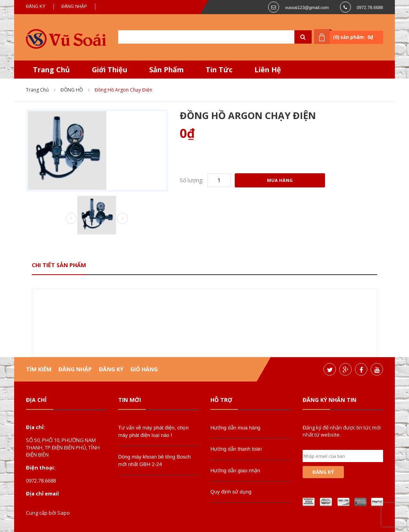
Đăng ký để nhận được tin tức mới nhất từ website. (342, 431)
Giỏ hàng (144, 369)
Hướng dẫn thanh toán (236, 449)
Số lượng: (192, 180)
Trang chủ (37, 90)
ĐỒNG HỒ (72, 90)
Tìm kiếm (39, 369)
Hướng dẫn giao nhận (235, 471)
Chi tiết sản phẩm (59, 265)
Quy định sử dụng (231, 492)
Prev (71, 219)
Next (122, 218)
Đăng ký (36, 6)
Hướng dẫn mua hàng (235, 428)
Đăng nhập (74, 6)
